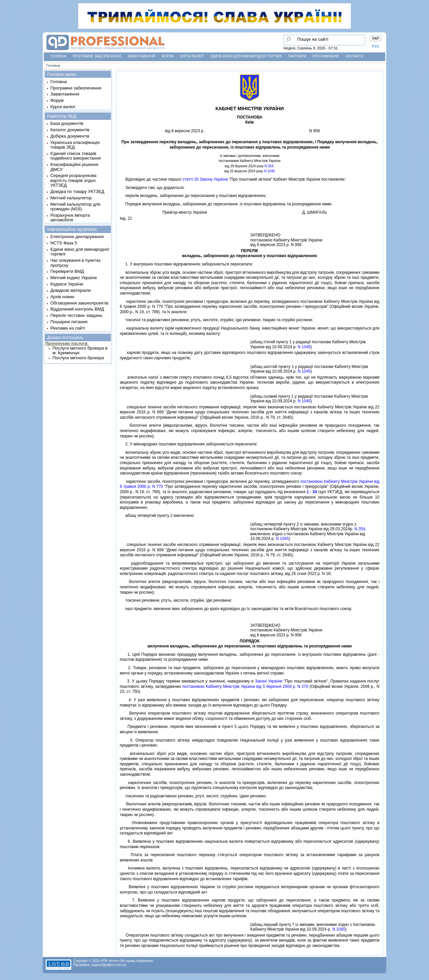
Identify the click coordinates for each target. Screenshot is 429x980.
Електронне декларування (77, 237)
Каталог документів (70, 130)
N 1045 (269, 171)
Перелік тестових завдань (77, 315)
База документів (67, 123)
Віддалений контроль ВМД (77, 309)
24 (315, 492)
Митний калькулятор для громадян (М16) (76, 207)
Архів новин (62, 297)
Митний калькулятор (71, 198)
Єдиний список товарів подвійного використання (76, 156)
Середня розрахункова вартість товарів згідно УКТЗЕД (74, 180)
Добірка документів (70, 136)
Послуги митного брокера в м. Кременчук (80, 350)
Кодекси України (67, 284)
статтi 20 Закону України (205, 179)
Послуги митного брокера (78, 358)
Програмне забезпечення (97, 56)
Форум (168, 56)
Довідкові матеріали (71, 290)
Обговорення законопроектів (80, 303)
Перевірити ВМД (67, 271)
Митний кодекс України (74, 278)
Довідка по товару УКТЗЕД (77, 191)
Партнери (297, 56)
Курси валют (192, 56)
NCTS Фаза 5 (64, 243)
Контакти (354, 56)
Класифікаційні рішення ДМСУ (74, 167)
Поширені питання (69, 322)
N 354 (269, 166)
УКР (376, 38)
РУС (376, 46)
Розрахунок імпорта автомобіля (70, 218)
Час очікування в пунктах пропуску (76, 263)
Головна (58, 56)
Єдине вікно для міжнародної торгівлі (246, 56)
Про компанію (326, 56)
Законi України (269, 681)
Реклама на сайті (68, 328)
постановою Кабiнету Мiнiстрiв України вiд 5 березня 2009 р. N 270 (245, 687)
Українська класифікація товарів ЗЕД (75, 145)
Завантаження (141, 56)
